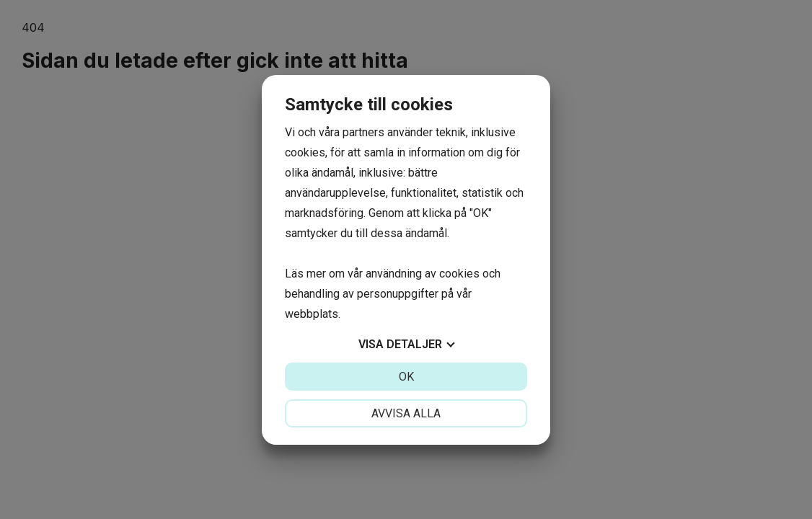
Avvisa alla (406, 413)
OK (406, 377)
